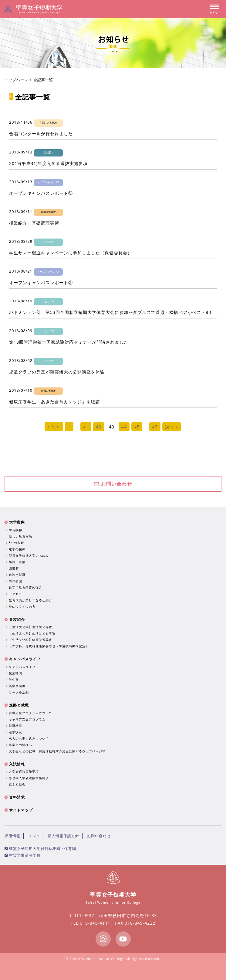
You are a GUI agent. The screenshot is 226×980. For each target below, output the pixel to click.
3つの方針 (16, 543)
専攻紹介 (15, 619)
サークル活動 (18, 692)
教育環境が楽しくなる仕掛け (30, 600)
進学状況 (15, 732)
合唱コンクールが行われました (41, 134)
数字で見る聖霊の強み (25, 587)
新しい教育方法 (20, 536)
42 (99, 427)
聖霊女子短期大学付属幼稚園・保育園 (40, 849)
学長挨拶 (15, 530)
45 (137, 427)
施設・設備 (17, 562)
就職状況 (15, 726)
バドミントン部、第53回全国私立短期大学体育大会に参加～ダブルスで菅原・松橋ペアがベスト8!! (110, 312)
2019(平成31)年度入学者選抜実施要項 (48, 163)
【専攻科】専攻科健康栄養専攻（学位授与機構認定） (48, 646)
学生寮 (13, 679)
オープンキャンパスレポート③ (41, 193)
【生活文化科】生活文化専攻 (30, 627)
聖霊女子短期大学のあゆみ (28, 555)
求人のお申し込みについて (28, 738)
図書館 (13, 568)
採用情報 (12, 836)
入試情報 (15, 764)
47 (155, 427)
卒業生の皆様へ (20, 745)
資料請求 (15, 797)
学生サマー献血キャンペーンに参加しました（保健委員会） (71, 253)
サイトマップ (19, 810)
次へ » (172, 427)
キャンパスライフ (23, 659)
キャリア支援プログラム (27, 719)
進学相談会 (17, 784)
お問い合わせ (113, 484)
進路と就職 (17, 575)
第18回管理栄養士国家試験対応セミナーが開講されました (69, 342)
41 (86, 427)
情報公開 (15, 581)
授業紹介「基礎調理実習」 (36, 223)
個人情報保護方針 (63, 836)
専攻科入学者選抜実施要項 (28, 778)
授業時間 (15, 673)
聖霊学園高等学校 (23, 855)
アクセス (15, 594)
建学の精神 (17, 549)
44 (124, 427)
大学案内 (15, 522)
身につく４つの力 (22, 607)
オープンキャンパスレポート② (41, 282)
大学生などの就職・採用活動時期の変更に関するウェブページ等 (57, 751)
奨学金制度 (17, 686)
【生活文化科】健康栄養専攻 (30, 640)
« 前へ (54, 427)
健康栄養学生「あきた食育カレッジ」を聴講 (55, 402)
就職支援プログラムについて (30, 713)
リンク (34, 836)
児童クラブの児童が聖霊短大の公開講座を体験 (57, 372)
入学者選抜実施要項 (23, 772)
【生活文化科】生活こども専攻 (32, 633)
